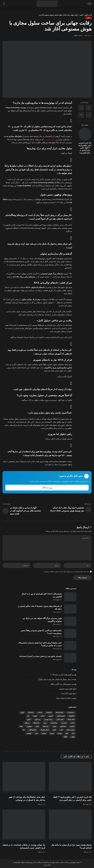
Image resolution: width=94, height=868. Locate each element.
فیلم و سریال (70, 730)
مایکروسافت (33, 730)
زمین (45, 723)
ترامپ (72, 723)
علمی (88, 18)
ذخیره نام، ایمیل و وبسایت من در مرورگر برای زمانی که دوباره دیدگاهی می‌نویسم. (67, 572)
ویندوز (52, 733)
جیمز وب (64, 723)
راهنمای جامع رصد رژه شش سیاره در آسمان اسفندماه (41, 656)
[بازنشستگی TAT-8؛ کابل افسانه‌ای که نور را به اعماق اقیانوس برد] (70, 597)
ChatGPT (71, 712)
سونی (54, 726)
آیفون (22, 712)
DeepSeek (60, 712)
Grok (40, 712)
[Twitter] (81, 108)
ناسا (67, 733)
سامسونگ (36, 723)
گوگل (65, 737)
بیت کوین (38, 719)
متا (24, 730)
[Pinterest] (89, 115)
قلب (61, 730)
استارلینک (72, 716)
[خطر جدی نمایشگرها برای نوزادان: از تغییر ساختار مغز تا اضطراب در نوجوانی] (24, 778)
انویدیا (35, 716)
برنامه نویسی (48, 719)
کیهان (73, 737)
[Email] (81, 115)
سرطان (27, 723)
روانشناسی (54, 723)
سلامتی (72, 726)
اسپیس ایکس (61, 716)
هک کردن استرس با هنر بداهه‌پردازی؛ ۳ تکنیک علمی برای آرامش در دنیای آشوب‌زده (85, 148)
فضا (21, 726)
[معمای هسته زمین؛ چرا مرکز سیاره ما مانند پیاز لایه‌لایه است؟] (70, 826)
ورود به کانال (47, 488)
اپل (28, 716)
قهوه (54, 730)
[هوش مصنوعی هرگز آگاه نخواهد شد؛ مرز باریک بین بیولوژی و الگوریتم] (70, 621)
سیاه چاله (46, 726)
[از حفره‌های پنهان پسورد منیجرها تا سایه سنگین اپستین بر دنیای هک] (70, 609)
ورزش (60, 733)
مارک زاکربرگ (45, 730)
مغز (73, 733)
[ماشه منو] (88, 4)
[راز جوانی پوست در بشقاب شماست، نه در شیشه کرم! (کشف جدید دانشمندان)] (24, 826)
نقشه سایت (47, 865)
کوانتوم (29, 733)
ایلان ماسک (71, 719)
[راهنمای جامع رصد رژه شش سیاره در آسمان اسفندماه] (70, 658)
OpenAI (31, 712)
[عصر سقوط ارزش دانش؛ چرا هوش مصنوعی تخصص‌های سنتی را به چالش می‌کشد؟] (70, 646)
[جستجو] (4, 4)
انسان (43, 716)
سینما (37, 726)
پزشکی (44, 733)
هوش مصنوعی (50, 139)
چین (36, 733)
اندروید (51, 716)
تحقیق (29, 719)
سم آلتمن (63, 726)
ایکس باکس (60, 719)
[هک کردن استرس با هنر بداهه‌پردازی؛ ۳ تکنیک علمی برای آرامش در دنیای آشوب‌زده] (85, 134)
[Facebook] (89, 108)
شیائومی (29, 726)
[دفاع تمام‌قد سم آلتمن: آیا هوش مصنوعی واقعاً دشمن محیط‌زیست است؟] (70, 633)
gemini (49, 712)
